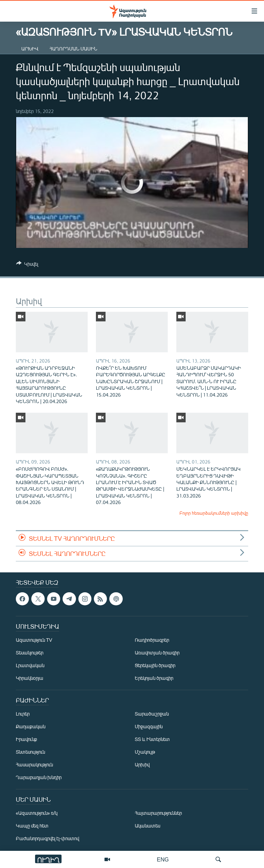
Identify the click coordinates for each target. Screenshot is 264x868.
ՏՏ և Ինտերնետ (152, 739)
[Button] (27, 265)
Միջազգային (149, 727)
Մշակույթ (145, 752)
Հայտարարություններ (158, 813)
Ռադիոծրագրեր (152, 640)
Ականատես (147, 826)
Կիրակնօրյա (30, 678)
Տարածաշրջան (152, 714)
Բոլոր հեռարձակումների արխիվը (214, 513)
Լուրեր (23, 714)
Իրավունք (26, 739)
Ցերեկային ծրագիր (155, 666)
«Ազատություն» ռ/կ (37, 813)
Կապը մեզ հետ (32, 826)
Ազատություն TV (34, 640)
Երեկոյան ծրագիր (154, 678)
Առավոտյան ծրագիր (157, 653)
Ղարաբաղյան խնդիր (39, 778)
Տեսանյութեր (30, 653)
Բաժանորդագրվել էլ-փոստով (47, 839)
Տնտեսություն (30, 752)
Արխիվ (30, 49)
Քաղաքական (31, 727)
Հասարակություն (34, 765)
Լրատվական (30, 666)
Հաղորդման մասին (73, 49)
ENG (163, 859)
